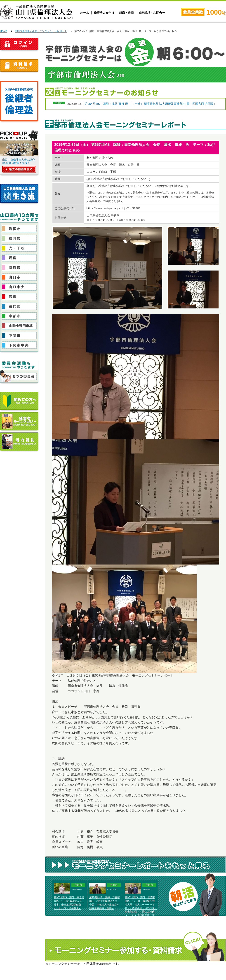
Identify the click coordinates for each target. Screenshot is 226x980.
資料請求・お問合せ (152, 13)
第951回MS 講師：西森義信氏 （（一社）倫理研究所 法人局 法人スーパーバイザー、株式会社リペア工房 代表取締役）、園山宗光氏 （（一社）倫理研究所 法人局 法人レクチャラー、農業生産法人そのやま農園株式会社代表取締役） (141, 912)
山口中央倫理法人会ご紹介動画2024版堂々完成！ (19, 161)
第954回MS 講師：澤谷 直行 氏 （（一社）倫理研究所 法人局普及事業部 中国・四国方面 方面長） (151, 104)
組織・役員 (126, 13)
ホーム (85, 13)
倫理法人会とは (104, 13)
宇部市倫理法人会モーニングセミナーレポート (41, 31)
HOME (4, 31)
